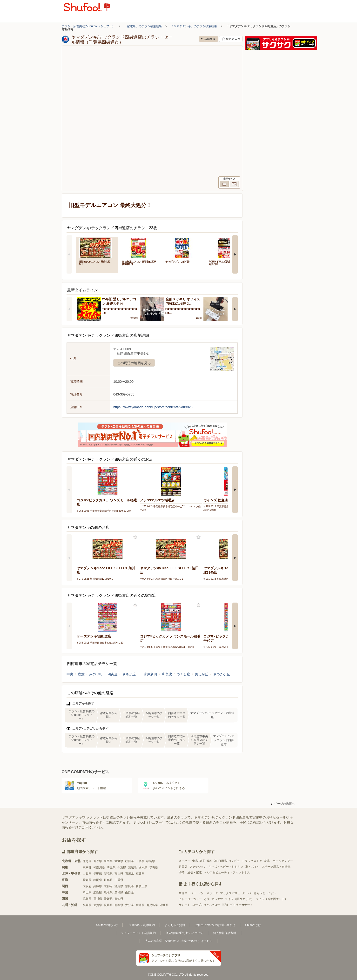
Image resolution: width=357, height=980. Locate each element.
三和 (225, 905)
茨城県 (132, 867)
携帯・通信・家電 (190, 873)
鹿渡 (81, 674)
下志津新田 (149, 674)
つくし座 (183, 674)
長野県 (98, 874)
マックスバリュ (230, 893)
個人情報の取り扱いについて (184, 933)
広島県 (98, 893)
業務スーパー (187, 893)
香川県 (98, 899)
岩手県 (108, 861)
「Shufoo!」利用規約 (141, 925)
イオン (272, 893)
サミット (184, 905)
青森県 (98, 861)
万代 (207, 899)
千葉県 (122, 867)
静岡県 (98, 880)
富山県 (119, 874)
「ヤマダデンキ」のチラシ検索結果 (194, 26)
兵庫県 (98, 886)
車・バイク (252, 867)
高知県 (119, 899)
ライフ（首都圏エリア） (272, 899)
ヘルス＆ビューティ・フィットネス (227, 873)
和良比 (167, 674)
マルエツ (217, 899)
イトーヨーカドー (190, 899)
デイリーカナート (241, 905)
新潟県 (108, 874)
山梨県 (87, 874)
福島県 (151, 861)
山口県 (129, 893)
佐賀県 (98, 905)
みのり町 (96, 674)
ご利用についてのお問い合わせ (215, 925)
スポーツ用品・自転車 (276, 867)
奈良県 (129, 886)
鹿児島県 (152, 905)
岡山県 (87, 893)
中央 (70, 674)
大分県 (129, 905)
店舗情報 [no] (209, 39)
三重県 (119, 880)
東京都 (87, 867)
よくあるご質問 (175, 925)
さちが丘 (129, 674)
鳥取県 (108, 893)
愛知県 (87, 880)
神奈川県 (99, 867)
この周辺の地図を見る (134, 363)
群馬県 (154, 867)
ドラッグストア (252, 861)
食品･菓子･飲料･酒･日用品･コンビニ (216, 861)
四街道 (113, 674)
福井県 (140, 874)
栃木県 (143, 867)
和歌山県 (141, 886)
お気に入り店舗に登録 (231, 39)
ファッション (198, 867)
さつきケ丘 (222, 674)
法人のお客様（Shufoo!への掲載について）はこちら (178, 941)
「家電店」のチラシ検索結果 (143, 26)
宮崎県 (140, 905)
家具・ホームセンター (278, 861)
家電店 (183, 867)
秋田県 (129, 861)
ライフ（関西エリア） (239, 899)
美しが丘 (202, 674)
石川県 (129, 874)
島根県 (119, 893)
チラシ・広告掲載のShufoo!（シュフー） (88, 26)
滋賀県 (119, 886)
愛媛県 (108, 899)
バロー (216, 905)
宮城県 (119, 861)
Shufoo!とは (253, 925)
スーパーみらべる (254, 893)
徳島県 (87, 899)
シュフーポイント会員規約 (138, 933)
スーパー (184, 861)
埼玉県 (111, 867)
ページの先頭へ (283, 804)
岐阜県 (108, 880)
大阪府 (87, 886)
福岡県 (87, 905)
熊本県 (119, 905)
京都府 (108, 886)
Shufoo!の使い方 (107, 925)
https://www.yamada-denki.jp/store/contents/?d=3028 (153, 407)
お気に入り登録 (135, 537)
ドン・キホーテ (208, 893)
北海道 (87, 861)
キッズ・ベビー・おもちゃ (226, 867)
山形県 (140, 861)
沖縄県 (164, 905)
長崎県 (108, 905)
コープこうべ (201, 905)
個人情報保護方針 (225, 933)
